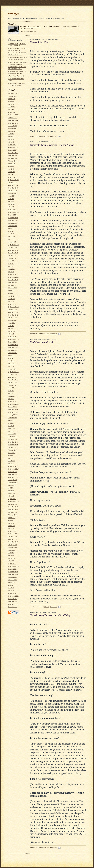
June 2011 (11, 269)
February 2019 (13, 515)
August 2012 (12, 304)
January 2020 (12, 545)
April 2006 (11, 101)
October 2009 (12, 215)
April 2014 (11, 358)
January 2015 (12, 383)
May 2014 (11, 361)
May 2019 (11, 523)
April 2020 (11, 553)
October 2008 (12, 183)
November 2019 (13, 539)
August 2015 (12, 401)
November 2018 (13, 507)
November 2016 (13, 442)
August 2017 (12, 466)
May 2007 (11, 137)
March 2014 (12, 356)
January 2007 (12, 126)
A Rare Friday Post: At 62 (16, 76)
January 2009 (12, 191)
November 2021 (13, 601)
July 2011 (11, 272)
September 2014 (13, 372)
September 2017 (13, 469)
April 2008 (11, 166)
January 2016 (12, 415)
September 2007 (13, 147)
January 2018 (12, 480)
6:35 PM (46, 607)
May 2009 (11, 201)
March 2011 (12, 261)
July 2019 (11, 529)
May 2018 (11, 491)
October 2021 (12, 599)
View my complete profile (28, 31)
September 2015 (13, 404)
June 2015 (11, 396)
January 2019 (12, 512)
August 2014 (12, 369)
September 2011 (13, 277)
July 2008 (11, 174)
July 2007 (11, 142)
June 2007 (11, 139)
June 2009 (11, 204)
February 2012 (13, 288)
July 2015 (11, 399)
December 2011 (13, 282)
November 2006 (13, 120)
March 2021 (12, 582)
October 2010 (12, 247)
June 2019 (11, 526)
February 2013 (13, 320)
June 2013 (11, 331)
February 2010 (13, 226)
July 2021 (11, 591)
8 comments (54, 136)
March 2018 (12, 485)
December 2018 (13, 510)
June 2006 (11, 107)
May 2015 (11, 393)
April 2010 (11, 231)
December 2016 (13, 445)
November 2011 (13, 280)
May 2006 (11, 104)
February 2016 (13, 418)
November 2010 (13, 250)
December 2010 (13, 253)
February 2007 (13, 128)
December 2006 (13, 123)
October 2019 (12, 537)
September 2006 (13, 115)
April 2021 (11, 585)
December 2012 (13, 315)
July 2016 (11, 431)
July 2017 (11, 464)
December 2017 (13, 477)
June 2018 (11, 493)
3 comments (54, 334)
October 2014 (12, 374)
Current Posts (12, 607)
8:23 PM (46, 136)
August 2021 (12, 593)
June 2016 (11, 428)
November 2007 (13, 153)
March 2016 (12, 420)
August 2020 (12, 564)
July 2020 (11, 561)
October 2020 (12, 569)
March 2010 (12, 229)
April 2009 (11, 199)
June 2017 (11, 461)
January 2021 (12, 577)
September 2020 (13, 566)
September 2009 (13, 212)
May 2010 (11, 234)
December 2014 (13, 380)
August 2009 (12, 210)
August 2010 (12, 242)
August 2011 (12, 274)
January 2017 (12, 447)
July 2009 (11, 207)
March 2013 (12, 323)
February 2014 (13, 353)
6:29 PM (46, 848)
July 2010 (11, 239)
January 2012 (12, 285)
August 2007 (12, 145)
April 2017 (11, 455)
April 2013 (11, 326)
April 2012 (11, 293)
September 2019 (13, 534)
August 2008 (12, 177)
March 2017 (12, 453)
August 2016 (12, 434)
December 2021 (13, 604)
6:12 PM (46, 334)
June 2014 (11, 364)
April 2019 (11, 520)
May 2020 (11, 555)
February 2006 (13, 96)
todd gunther (34, 27)
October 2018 (12, 504)
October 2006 (12, 118)
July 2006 (11, 110)
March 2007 (12, 131)
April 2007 (11, 134)
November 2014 (13, 377)
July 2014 (11, 366)
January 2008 (12, 158)
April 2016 (11, 423)
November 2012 (13, 312)
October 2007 (12, 150)
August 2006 (12, 112)
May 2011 (11, 266)
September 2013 (13, 339)
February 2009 (13, 193)
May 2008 (11, 169)
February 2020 (13, 547)
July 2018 (11, 496)
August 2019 (12, 531)
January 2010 (12, 223)
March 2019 (12, 518)
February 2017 (13, 450)
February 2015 (13, 385)
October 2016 (12, 439)
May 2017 (11, 458)
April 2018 (11, 488)
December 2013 (13, 347)
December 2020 (13, 574)
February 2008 (13, 161)
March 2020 (12, 550)
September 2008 (13, 180)
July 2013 (11, 334)
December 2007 (13, 155)
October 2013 (12, 342)
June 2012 (11, 299)
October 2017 (12, 472)
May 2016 (11, 426)
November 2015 (13, 410)
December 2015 (13, 412)
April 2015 (11, 391)
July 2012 (11, 301)
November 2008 (13, 185)
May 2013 (11, 328)
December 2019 (13, 542)
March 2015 (12, 388)
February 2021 (13, 580)
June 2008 (11, 172)
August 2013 (12, 337)
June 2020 (11, 558)
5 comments (54, 848)
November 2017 (13, 474)
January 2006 (12, 93)
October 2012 (12, 310)
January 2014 (12, 350)
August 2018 (12, 499)
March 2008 (12, 164)
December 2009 (13, 220)
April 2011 (11, 264)
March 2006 (12, 99)
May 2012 (11, 296)
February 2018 (13, 483)
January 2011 (12, 256)
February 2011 (13, 258)
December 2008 (13, 188)
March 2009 (12, 196)
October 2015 (12, 407)
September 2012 (13, 307)
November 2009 (13, 218)
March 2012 (12, 291)
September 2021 (13, 596)
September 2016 (13, 437)
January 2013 (12, 318)
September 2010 (13, 245)
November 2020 (13, 572)
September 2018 (13, 501)
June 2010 (11, 237)
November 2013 (13, 345)
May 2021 (11, 588)
